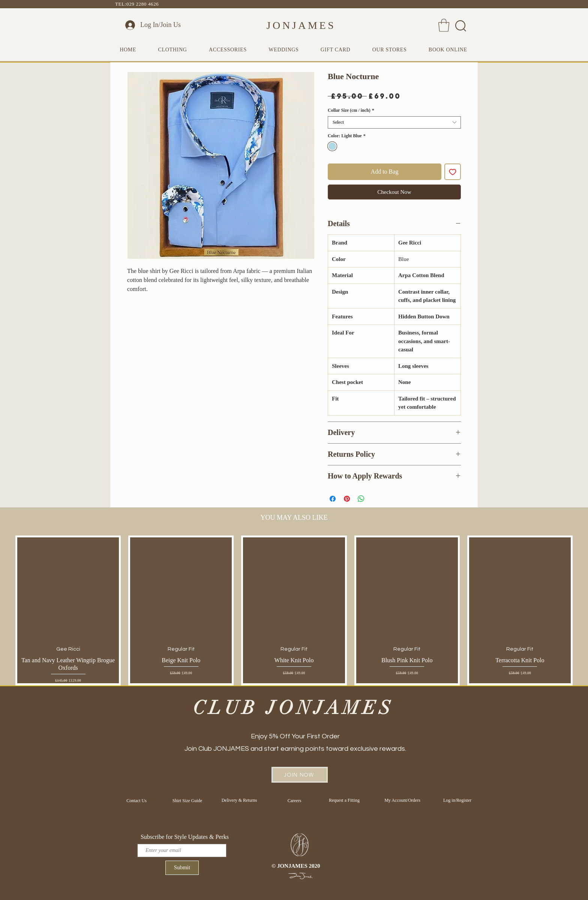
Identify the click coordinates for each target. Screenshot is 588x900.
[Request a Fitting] (344, 801)
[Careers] (294, 801)
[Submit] (182, 868)
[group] (294, 610)
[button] (444, 25)
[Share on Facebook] (333, 499)
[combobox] (394, 122)
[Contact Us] (136, 801)
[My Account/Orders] (402, 800)
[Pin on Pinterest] (347, 499)
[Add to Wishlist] (453, 172)
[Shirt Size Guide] (187, 801)
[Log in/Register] (457, 800)
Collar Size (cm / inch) (351, 110)
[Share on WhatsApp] (361, 499)
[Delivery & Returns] (239, 800)
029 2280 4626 (142, 4)
